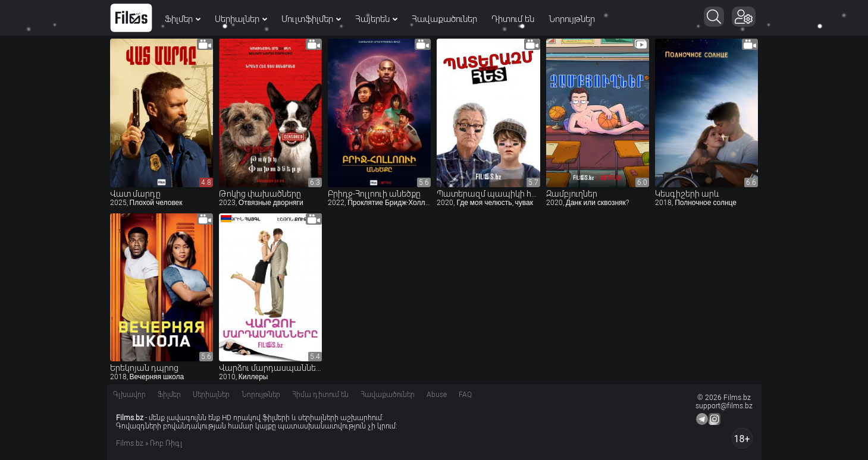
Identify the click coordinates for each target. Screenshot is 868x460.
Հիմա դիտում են (320, 395)
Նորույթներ (572, 19)
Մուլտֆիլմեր (311, 19)
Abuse (437, 395)
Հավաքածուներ (444, 19)
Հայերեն (376, 19)
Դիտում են (513, 19)
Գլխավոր (129, 395)
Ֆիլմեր (183, 19)
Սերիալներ (241, 19)
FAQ (465, 395)
